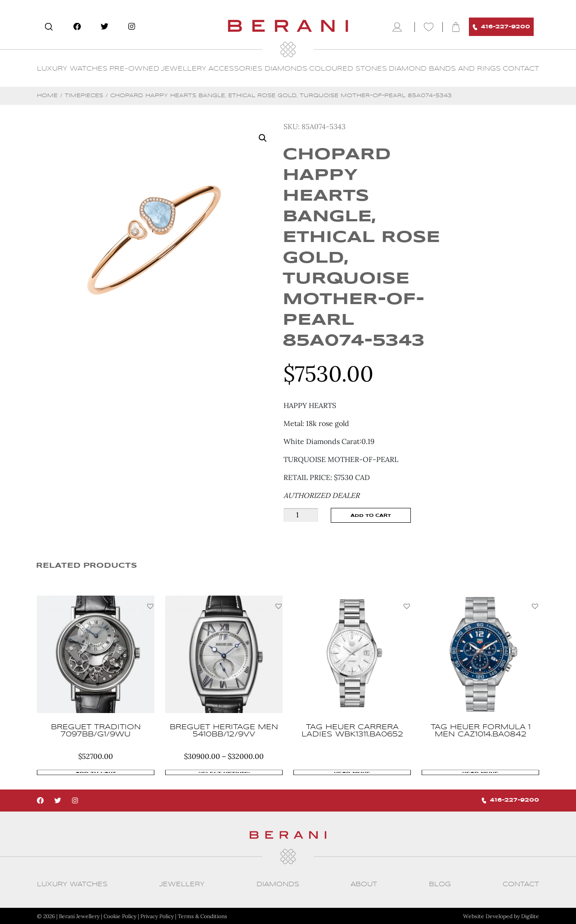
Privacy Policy (157, 916)
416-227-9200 (501, 27)
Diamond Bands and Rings (445, 69)
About (364, 884)
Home (47, 96)
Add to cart (371, 516)
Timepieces (84, 96)
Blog (440, 884)
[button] (150, 606)
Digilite (530, 916)
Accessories (235, 69)
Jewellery (184, 69)
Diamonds (286, 69)
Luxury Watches (72, 69)
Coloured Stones (348, 69)
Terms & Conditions (202, 916)
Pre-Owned (134, 69)
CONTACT (521, 69)
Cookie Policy (120, 916)
